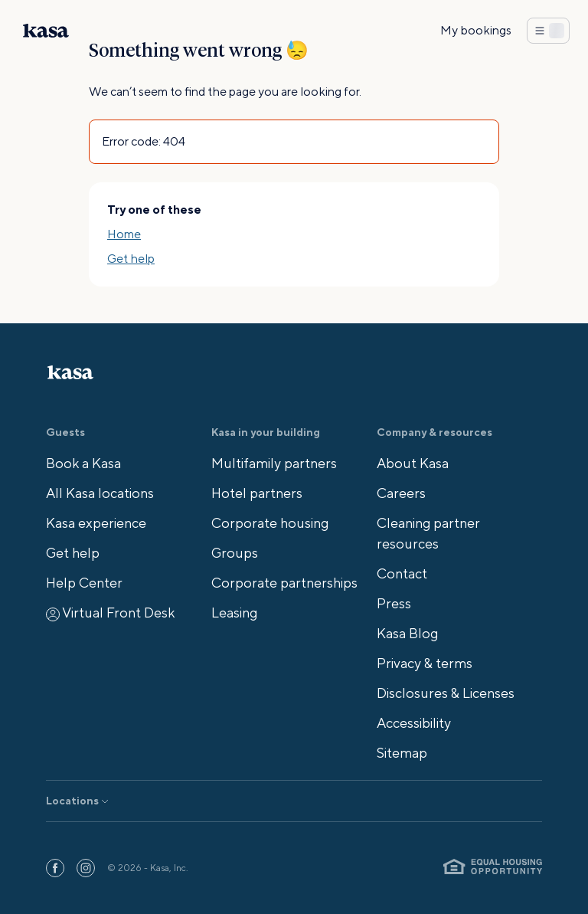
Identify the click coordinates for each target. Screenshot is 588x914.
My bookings (476, 30)
